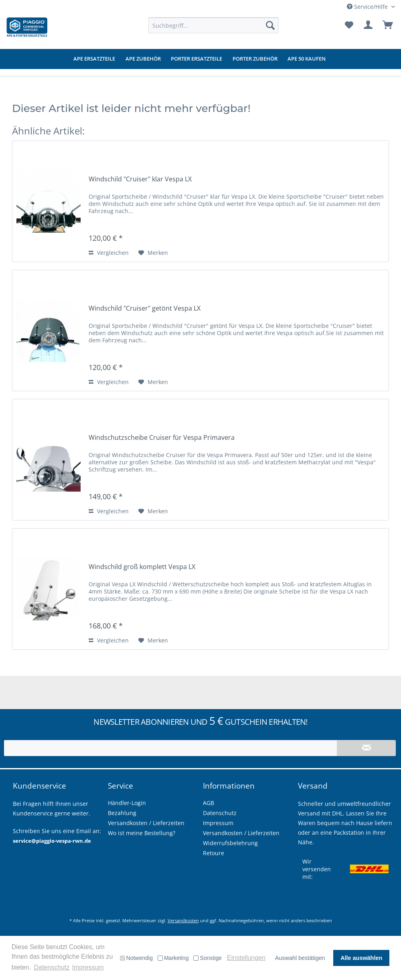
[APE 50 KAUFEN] (307, 59)
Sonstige (207, 958)
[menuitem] (214, 25)
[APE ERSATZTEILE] (94, 59)
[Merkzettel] (349, 25)
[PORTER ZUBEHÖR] (255, 59)
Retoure (214, 853)
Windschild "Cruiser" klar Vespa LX (140, 179)
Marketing (173, 958)
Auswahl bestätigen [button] (300, 958)
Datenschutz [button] (52, 967)
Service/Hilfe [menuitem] (368, 7)
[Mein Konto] (369, 25)
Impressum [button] (88, 967)
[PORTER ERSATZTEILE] (196, 59)
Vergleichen (109, 253)
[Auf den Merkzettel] (153, 253)
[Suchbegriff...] (214, 25)
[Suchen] (270, 25)
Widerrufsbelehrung (230, 843)
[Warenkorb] (388, 25)
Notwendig (136, 958)
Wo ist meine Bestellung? (142, 833)
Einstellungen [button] (246, 958)
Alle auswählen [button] (361, 958)
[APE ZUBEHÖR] (143, 59)
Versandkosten (183, 920)
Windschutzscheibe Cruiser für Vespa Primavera (162, 438)
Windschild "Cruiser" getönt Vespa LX (145, 308)
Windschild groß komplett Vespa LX (142, 567)
